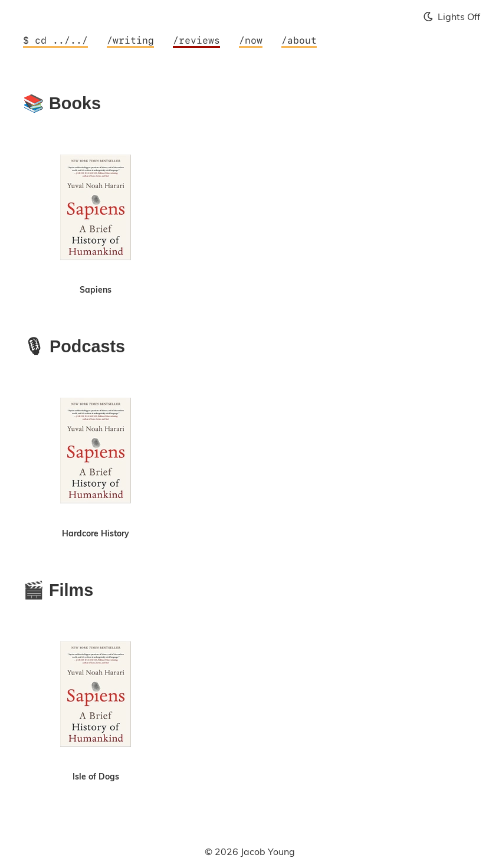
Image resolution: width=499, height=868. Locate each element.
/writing (130, 40)
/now (251, 40)
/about (299, 40)
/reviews (196, 40)
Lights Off (452, 17)
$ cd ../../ (55, 40)
